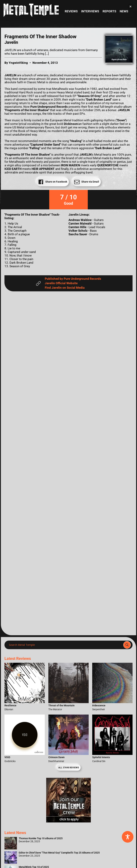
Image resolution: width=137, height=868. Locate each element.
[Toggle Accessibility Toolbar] (128, 837)
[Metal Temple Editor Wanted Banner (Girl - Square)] (68, 821)
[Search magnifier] (127, 645)
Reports (109, 11)
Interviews (90, 11)
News (124, 11)
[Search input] (65, 645)
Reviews (71, 11)
